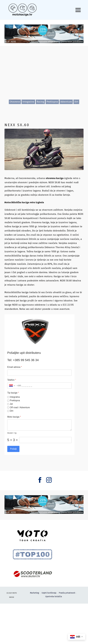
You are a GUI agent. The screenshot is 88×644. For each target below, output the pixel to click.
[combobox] (14, 386)
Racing (40, 102)
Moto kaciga (14, 417)
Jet (11, 404)
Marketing (34, 593)
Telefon (12, 380)
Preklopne (52, 102)
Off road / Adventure (20, 407)
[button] (78, 10)
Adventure (66, 102)
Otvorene (15, 102)
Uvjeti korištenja (49, 593)
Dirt (76, 102)
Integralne (28, 102)
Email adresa (15, 367)
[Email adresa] (39, 373)
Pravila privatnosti (67, 593)
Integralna (15, 397)
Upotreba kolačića (54, 597)
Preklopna (15, 400)
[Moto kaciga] (39, 425)
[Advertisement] (44, 75)
